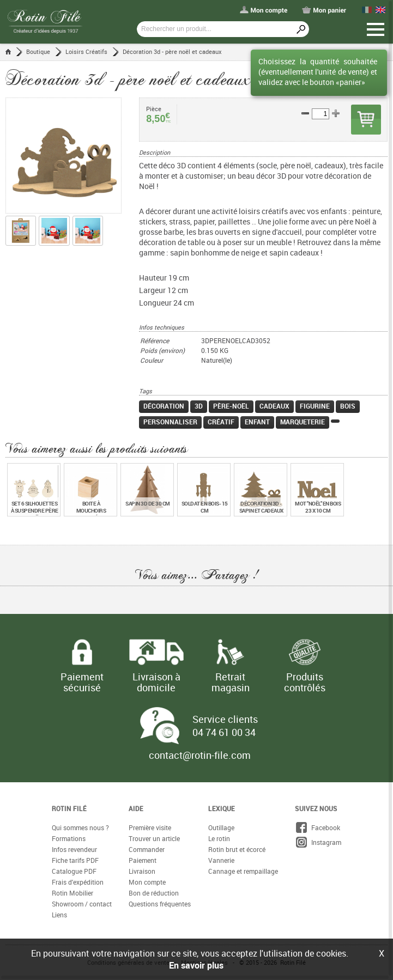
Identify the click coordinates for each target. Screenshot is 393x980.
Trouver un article (154, 839)
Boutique (38, 51)
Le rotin (219, 839)
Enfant (257, 422)
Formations (69, 839)
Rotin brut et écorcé (237, 850)
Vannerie (221, 861)
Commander (147, 850)
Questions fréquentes (160, 904)
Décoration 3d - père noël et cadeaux (172, 51)
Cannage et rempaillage (243, 872)
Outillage (221, 828)
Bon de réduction (154, 893)
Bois (348, 406)
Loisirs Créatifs (86, 51)
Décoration (164, 406)
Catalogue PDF (74, 872)
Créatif (221, 422)
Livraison (142, 872)
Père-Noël (231, 406)
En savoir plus (196, 965)
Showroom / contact (82, 904)
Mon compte (147, 882)
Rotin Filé (69, 809)
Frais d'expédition (78, 882)
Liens (59, 915)
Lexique (222, 809)
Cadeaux (274, 406)
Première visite (150, 828)
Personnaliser (170, 422)
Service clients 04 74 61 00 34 (225, 726)
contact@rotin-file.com (200, 756)
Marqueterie (303, 422)
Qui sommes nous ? (80, 828)
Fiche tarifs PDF (75, 861)
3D (199, 406)
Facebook (318, 828)
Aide (136, 809)
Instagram (318, 843)
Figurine (315, 406)
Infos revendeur (74, 850)
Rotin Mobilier (72, 893)
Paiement (143, 861)
